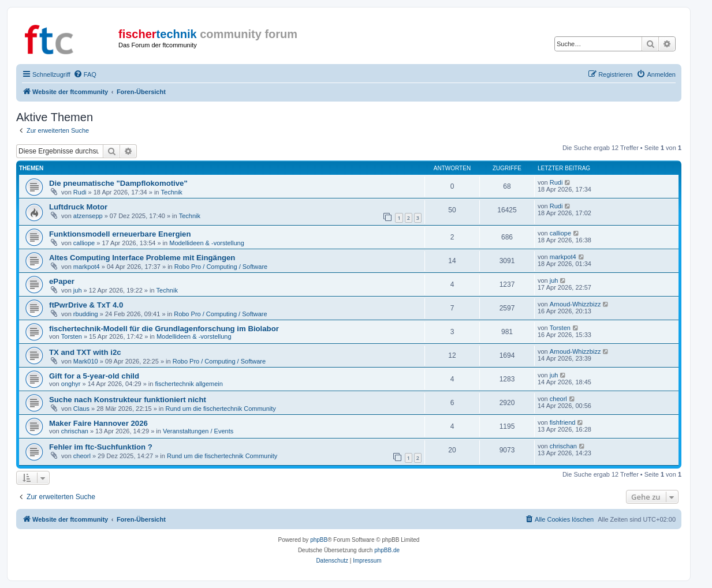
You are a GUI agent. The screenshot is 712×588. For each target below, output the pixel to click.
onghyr (71, 384)
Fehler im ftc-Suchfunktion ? (101, 447)
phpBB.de (387, 550)
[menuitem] (85, 74)
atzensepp (88, 216)
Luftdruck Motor (78, 207)
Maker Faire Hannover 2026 (98, 423)
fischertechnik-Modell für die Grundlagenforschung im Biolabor (164, 329)
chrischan (75, 431)
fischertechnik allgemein (189, 384)
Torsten (72, 336)
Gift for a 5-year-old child (94, 376)
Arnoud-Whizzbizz (575, 304)
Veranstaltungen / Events (198, 431)
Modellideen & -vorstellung (207, 243)
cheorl (558, 399)
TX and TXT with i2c (85, 352)
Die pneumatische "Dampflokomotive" (118, 183)
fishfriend (563, 422)
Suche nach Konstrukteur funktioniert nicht (128, 400)
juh (78, 290)
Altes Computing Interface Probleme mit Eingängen (142, 258)
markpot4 (87, 267)
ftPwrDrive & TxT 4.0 (86, 305)
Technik (172, 192)
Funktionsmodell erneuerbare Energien (120, 234)
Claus (81, 409)
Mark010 (86, 361)
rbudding (86, 314)
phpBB (319, 540)
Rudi (80, 192)
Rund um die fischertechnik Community (220, 409)
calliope (84, 243)
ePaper (62, 281)
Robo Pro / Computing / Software (221, 267)
